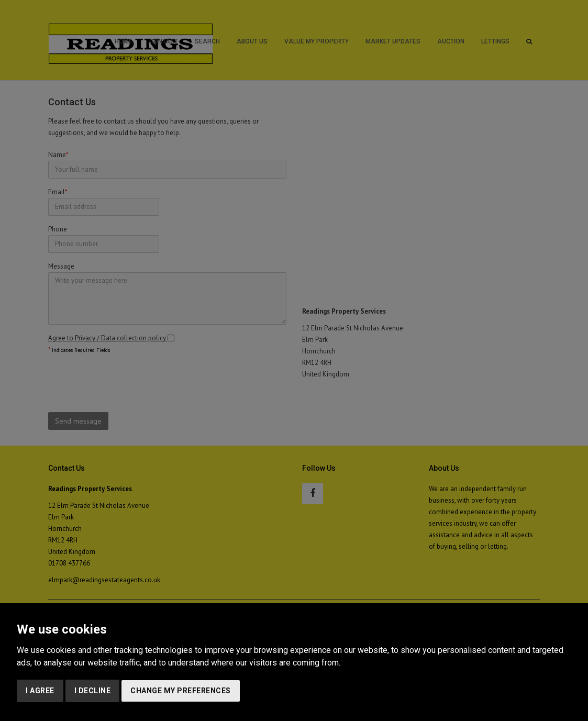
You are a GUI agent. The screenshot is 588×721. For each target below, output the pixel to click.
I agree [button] (40, 691)
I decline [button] (93, 691)
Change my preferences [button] (181, 691)
